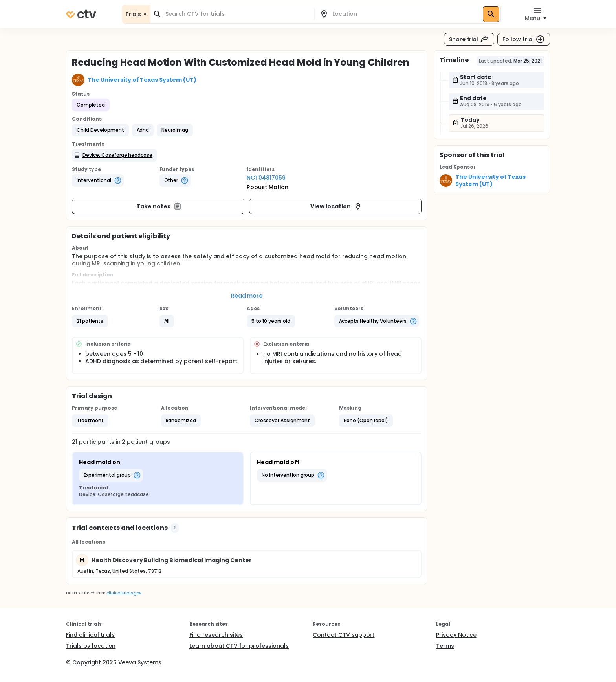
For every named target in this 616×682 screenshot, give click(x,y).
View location (336, 206)
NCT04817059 (266, 178)
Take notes (159, 206)
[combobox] (237, 14)
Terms (445, 646)
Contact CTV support (344, 635)
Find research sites (216, 635)
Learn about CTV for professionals (239, 646)
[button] (100, 130)
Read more (247, 296)
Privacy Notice (456, 635)
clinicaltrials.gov (124, 593)
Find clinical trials (90, 635)
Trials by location (91, 646)
